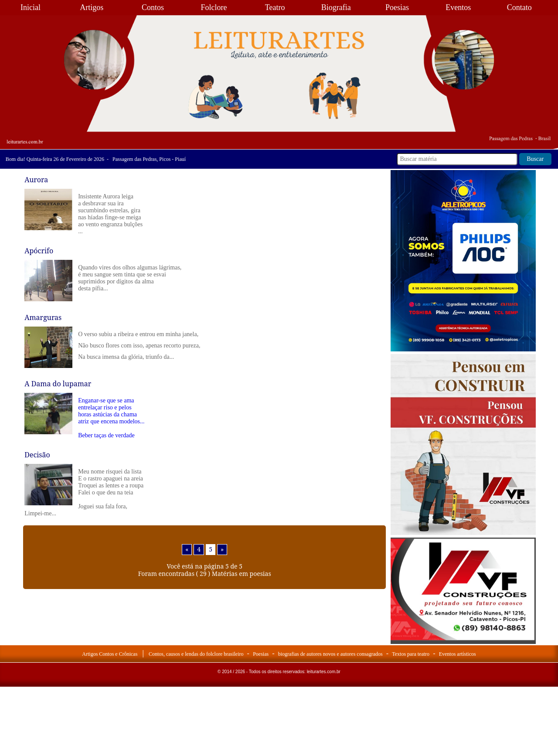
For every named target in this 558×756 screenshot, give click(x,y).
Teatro (275, 7)
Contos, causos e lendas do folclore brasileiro (196, 654)
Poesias (397, 7)
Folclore (214, 7)
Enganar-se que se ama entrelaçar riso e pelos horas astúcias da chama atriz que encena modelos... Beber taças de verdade (111, 418)
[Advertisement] (463, 700)
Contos (153, 7)
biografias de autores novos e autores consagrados (330, 654)
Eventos (458, 7)
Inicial (31, 7)
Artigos (92, 7)
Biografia (336, 7)
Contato (519, 7)
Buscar (535, 159)
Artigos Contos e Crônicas (110, 654)
